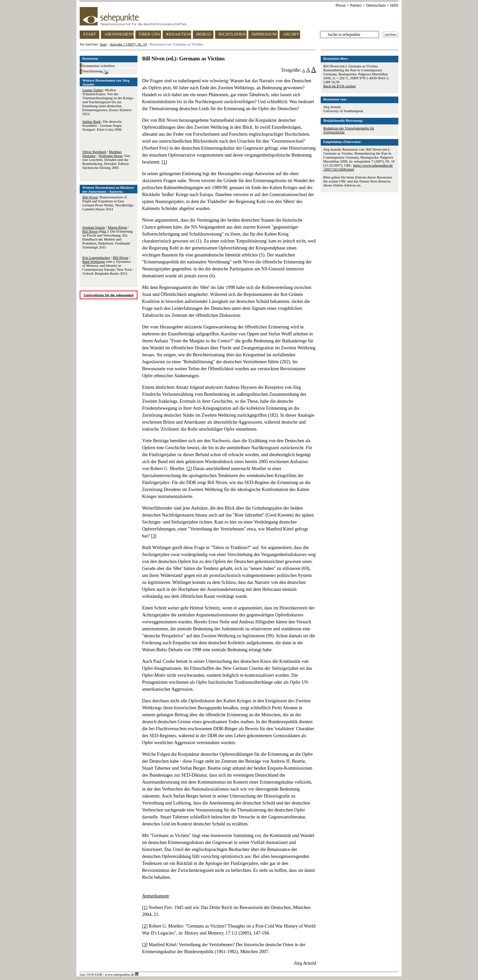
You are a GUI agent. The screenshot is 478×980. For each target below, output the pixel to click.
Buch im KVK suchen (339, 86)
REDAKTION (179, 34)
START (89, 34)
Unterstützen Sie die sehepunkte (109, 295)
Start (103, 44)
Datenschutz (376, 5)
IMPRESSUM (264, 34)
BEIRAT (204, 34)
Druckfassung (95, 72)
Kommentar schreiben (98, 66)
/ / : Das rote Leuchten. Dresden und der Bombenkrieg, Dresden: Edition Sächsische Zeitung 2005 (106, 160)
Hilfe (394, 5)
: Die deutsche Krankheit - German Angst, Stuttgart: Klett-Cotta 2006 (102, 125)
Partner (356, 5)
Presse (341, 5)
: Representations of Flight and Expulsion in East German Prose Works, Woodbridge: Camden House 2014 (108, 203)
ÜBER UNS (149, 34)
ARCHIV (291, 34)
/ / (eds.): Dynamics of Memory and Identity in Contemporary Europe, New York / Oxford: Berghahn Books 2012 (108, 265)
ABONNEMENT (119, 34)
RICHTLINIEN (232, 34)
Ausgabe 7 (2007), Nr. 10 (128, 44)
